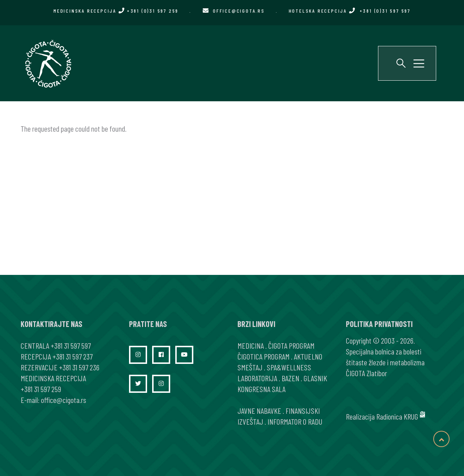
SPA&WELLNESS (289, 367)
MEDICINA (251, 345)
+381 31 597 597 (71, 345)
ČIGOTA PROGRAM (291, 345)
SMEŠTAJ (250, 367)
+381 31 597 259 (41, 389)
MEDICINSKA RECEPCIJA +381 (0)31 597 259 (116, 11)
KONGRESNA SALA (261, 389)
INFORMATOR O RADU (295, 421)
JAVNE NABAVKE (259, 411)
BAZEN (290, 378)
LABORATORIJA (257, 378)
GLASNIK (315, 378)
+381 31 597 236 (79, 367)
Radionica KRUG (397, 416)
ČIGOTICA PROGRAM (263, 356)
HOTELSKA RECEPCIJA (350, 11)
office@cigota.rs (239, 11)
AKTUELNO (308, 356)
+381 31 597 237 (72, 356)
